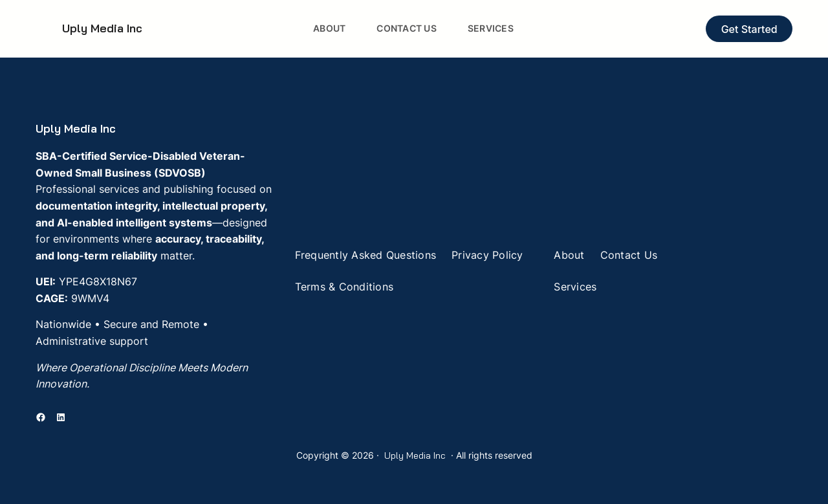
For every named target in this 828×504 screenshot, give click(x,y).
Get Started (749, 29)
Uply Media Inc (102, 28)
